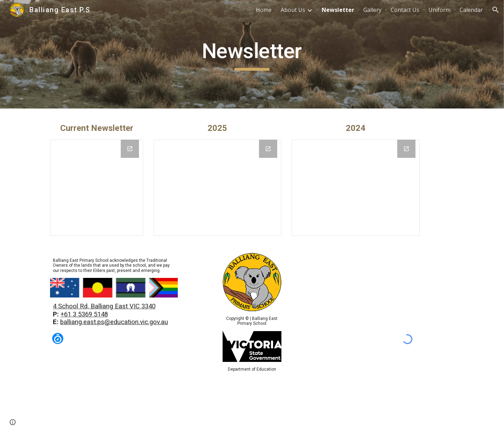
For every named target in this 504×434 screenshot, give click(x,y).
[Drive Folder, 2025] (218, 188)
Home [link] (264, 10)
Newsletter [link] (338, 10)
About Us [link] (293, 10)
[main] (252, 54)
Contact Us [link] (405, 10)
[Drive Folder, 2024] (355, 188)
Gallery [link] (372, 10)
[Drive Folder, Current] (97, 188)
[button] (496, 10)
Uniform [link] (439, 10)
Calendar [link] (471, 10)
